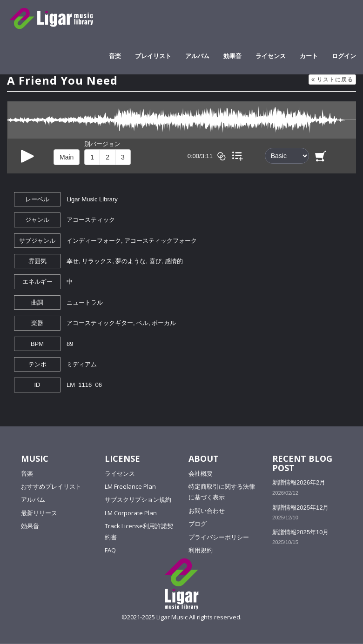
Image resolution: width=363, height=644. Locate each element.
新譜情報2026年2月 (299, 482)
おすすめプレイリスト (51, 486)
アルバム (197, 56)
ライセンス (271, 56)
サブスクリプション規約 (138, 499)
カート (309, 56)
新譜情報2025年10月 (300, 532)
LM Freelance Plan (130, 486)
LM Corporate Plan (131, 513)
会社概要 (201, 473)
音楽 (115, 56)
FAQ (110, 550)
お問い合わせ (207, 511)
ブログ (198, 524)
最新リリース (39, 513)
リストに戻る (332, 79)
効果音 (232, 56)
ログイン (344, 56)
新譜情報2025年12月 (300, 508)
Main (67, 157)
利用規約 (201, 550)
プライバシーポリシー (219, 537)
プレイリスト (153, 56)
